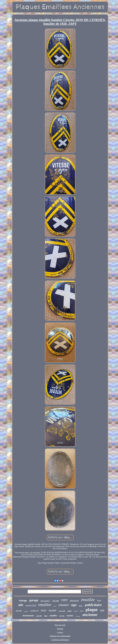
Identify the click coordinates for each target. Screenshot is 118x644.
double (53, 610)
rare (64, 600)
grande (39, 616)
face (99, 600)
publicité (35, 611)
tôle (21, 605)
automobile (62, 611)
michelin (62, 616)
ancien (19, 611)
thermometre (28, 616)
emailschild (31, 605)
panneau (26, 611)
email (76, 611)
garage (34, 600)
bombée (70, 616)
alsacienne (74, 601)
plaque (92, 610)
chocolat (56, 601)
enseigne (78, 616)
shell (82, 611)
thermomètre (45, 601)
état (46, 616)
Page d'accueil (60, 625)
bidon (81, 606)
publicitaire (93, 605)
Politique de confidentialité (60, 636)
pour (70, 611)
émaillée (88, 600)
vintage (23, 600)
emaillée (53, 616)
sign (74, 605)
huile (44, 610)
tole (102, 610)
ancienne (90, 615)
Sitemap (60, 629)
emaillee (45, 605)
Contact (60, 632)
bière (55, 606)
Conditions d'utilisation (60, 640)
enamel (64, 605)
